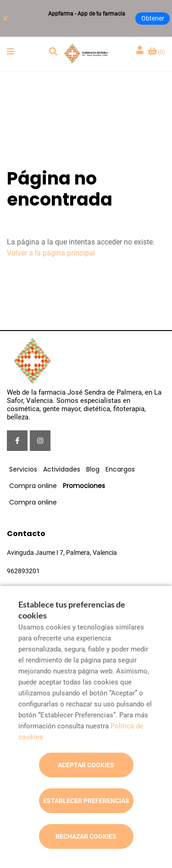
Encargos (120, 469)
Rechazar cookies (86, 836)
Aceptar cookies (86, 765)
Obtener (153, 18)
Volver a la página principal (51, 253)
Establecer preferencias (86, 801)
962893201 (23, 571)
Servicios (23, 469)
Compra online (33, 486)
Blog (93, 469)
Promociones (84, 486)
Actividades (62, 469)
